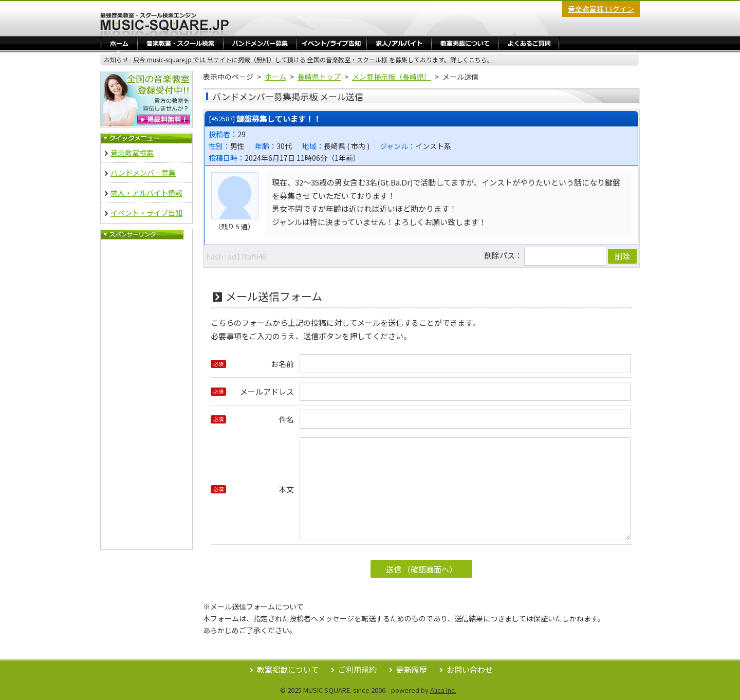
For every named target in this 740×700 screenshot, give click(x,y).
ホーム (119, 43)
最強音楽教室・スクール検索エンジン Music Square (164, 24)
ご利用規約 (357, 669)
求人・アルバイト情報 (399, 43)
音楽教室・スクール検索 (180, 43)
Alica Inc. (443, 690)
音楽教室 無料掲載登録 (146, 99)
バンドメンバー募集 (260, 43)
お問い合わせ (470, 669)
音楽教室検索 (132, 153)
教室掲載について (288, 669)
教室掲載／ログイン (465, 43)
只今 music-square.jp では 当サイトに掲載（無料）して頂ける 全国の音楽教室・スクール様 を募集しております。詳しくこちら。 (313, 59)
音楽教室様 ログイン (601, 9)
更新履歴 (412, 669)
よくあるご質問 (529, 43)
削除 (622, 256)
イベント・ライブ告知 (332, 43)
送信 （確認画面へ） (421, 569)
